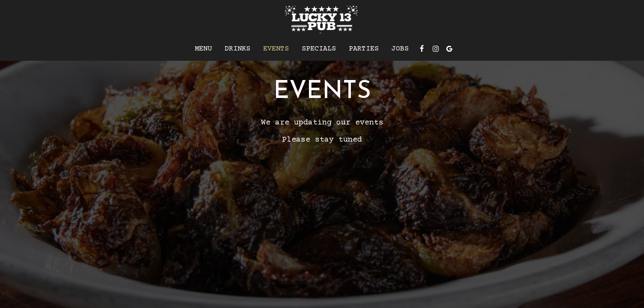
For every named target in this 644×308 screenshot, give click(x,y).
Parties (364, 49)
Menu (203, 49)
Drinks (237, 49)
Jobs (400, 49)
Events (276, 49)
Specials (319, 49)
